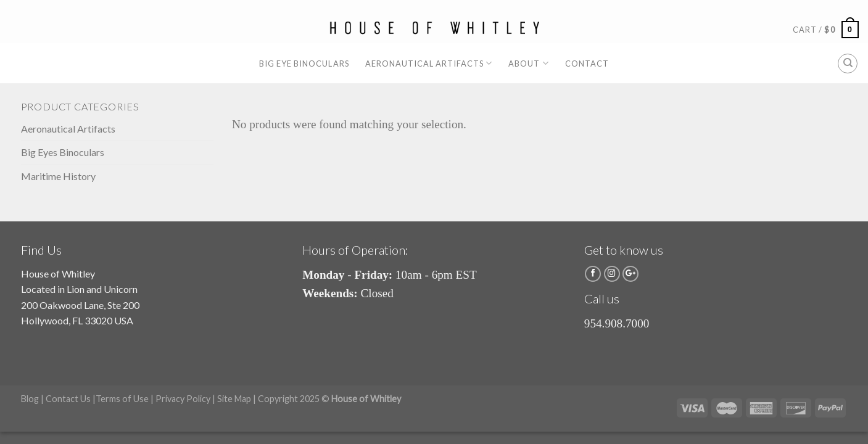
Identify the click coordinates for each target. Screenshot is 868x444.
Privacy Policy (183, 399)
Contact (587, 64)
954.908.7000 (617, 323)
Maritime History (58, 176)
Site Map (234, 399)
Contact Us (68, 399)
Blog (30, 399)
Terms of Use (122, 399)
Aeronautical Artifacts (429, 63)
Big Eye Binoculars (304, 64)
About (528, 63)
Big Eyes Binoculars (63, 152)
